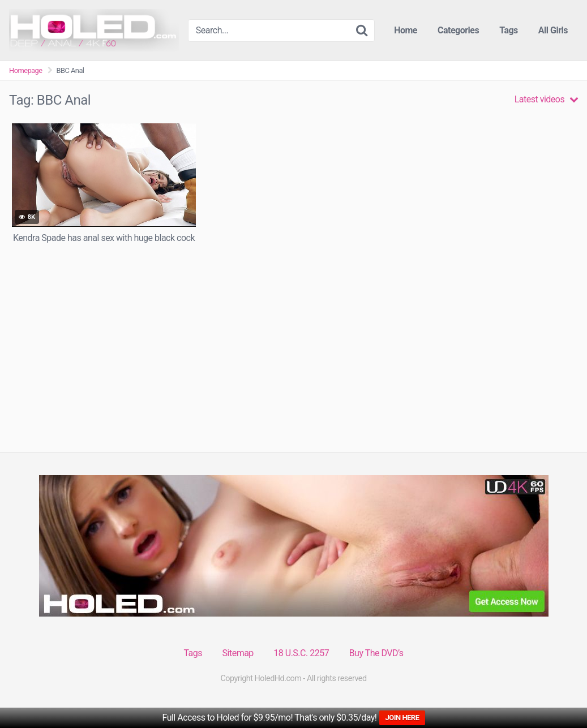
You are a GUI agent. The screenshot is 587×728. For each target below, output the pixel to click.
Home (406, 30)
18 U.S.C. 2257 (301, 653)
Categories (458, 30)
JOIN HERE (402, 718)
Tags (509, 30)
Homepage (26, 70)
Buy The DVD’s (376, 653)
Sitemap (238, 653)
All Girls (553, 30)
